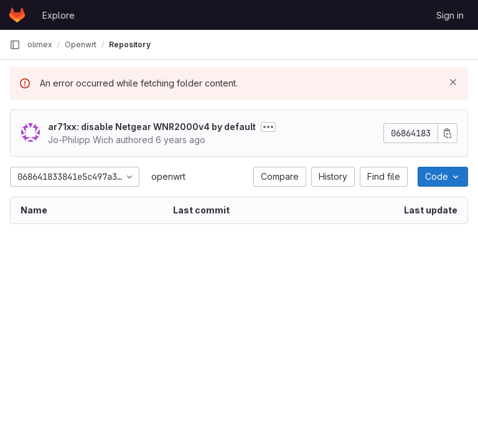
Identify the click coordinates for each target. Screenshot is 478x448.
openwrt (168, 176)
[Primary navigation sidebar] (15, 45)
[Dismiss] (453, 82)
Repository (130, 44)
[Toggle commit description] (268, 127)
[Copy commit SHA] (448, 133)
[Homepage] (17, 15)
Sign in (450, 15)
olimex (40, 44)
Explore (59, 15)
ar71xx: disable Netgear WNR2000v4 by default (152, 127)
